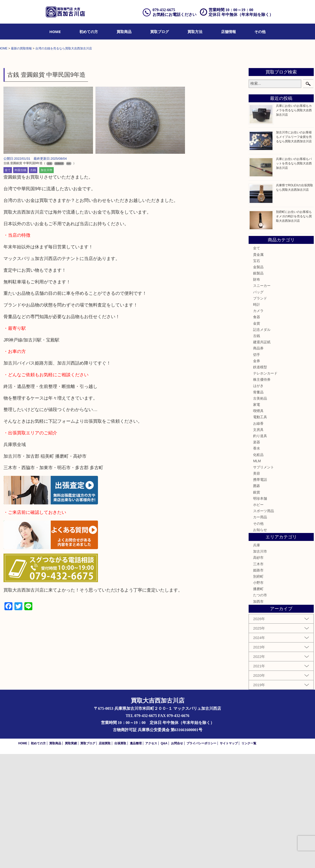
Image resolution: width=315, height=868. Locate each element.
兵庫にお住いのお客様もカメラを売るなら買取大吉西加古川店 (294, 225)
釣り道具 (260, 550)
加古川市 (46, 284)
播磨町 (258, 703)
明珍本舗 (260, 612)
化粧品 (258, 569)
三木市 (258, 678)
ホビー (258, 619)
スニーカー (262, 400)
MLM (257, 575)
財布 (257, 394)
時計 (257, 418)
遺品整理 (136, 857)
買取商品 (124, 32)
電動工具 (260, 531)
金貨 (257, 437)
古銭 (33, 284)
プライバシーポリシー (201, 857)
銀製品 (258, 387)
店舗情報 (228, 32)
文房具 (258, 544)
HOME (55, 32)
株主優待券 (262, 494)
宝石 (257, 375)
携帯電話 (260, 594)
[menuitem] (55, 32)
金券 (257, 475)
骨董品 (258, 506)
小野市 (258, 697)
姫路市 (258, 684)
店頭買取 (105, 857)
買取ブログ (159, 32)
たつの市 (260, 709)
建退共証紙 (262, 456)
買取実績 (71, 857)
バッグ (258, 406)
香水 (257, 563)
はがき (258, 500)
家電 (257, 519)
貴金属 (258, 369)
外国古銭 (20, 284)
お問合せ (177, 857)
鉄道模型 (260, 481)
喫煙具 (258, 525)
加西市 (258, 716)
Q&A (164, 857)
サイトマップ (229, 857)
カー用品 (260, 631)
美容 (257, 587)
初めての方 (89, 32)
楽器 (257, 556)
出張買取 (120, 857)
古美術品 (260, 512)
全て (8, 284)
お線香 (258, 537)
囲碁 (257, 600)
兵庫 (257, 659)
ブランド (260, 412)
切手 (257, 469)
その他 (260, 32)
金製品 (258, 381)
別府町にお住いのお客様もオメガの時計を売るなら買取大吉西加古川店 (294, 330)
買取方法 (195, 32)
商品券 (258, 462)
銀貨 (257, 606)
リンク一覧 (249, 857)
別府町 (258, 690)
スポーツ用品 (264, 625)
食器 (257, 431)
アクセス (151, 857)
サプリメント (264, 581)
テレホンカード (265, 487)
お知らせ (260, 644)
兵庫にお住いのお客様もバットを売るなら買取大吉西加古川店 (294, 277)
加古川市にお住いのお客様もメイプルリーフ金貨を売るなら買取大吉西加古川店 (294, 251)
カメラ (258, 425)
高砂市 (258, 672)
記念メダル (262, 444)
